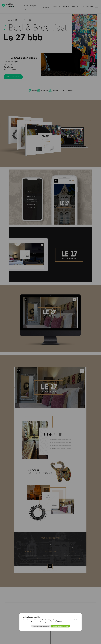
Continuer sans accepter (41, 626)
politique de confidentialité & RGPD (52, 622)
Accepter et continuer (60, 626)
